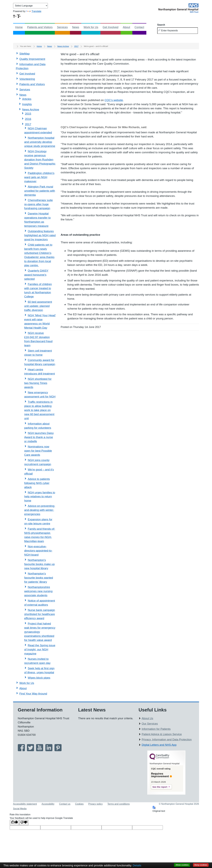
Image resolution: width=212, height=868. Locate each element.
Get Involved (110, 27)
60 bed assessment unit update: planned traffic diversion (38, 306)
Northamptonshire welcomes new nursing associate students (38, 591)
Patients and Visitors (40, 27)
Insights (27, 104)
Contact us (65, 804)
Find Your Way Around (33, 694)
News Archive (63, 46)
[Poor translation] (24, 823)
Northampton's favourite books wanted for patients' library (39, 578)
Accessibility (48, 804)
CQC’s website (114, 100)
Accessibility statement (25, 804)
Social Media (20, 809)
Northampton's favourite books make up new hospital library (40, 564)
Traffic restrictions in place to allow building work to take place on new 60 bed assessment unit (39, 410)
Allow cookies (182, 865)
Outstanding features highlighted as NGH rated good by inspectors (40, 235)
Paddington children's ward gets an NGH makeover (39, 177)
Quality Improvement (32, 59)
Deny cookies (201, 865)
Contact (139, 27)
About (126, 27)
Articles (27, 99)
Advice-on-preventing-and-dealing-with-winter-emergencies (40, 510)
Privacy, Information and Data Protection (167, 739)
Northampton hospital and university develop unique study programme (40, 142)
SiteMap (25, 54)
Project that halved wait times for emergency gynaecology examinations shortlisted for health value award (40, 632)
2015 (28, 114)
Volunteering (27, 79)
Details (137, 865)
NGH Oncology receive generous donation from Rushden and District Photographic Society (40, 160)
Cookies (79, 804)
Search (161, 25)
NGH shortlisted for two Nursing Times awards (38, 383)
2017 (76, 46)
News (76, 27)
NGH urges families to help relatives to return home (40, 497)
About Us (147, 718)
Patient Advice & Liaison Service (162, 734)
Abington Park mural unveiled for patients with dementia (40, 191)
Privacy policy (96, 804)
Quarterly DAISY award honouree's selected (36, 275)
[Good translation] (14, 823)
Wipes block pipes (39, 678)
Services (62, 27)
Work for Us (91, 27)
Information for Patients (156, 729)
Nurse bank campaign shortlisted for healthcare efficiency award (40, 614)
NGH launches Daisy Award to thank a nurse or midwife (39, 437)
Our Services (150, 724)
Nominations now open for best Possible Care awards (38, 451)
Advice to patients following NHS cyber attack (37, 483)
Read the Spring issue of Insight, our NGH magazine (40, 649)
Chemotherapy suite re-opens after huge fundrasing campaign (39, 204)
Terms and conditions (119, 804)
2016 (28, 119)
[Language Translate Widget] (30, 6)
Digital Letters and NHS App (159, 745)
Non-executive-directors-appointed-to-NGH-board (38, 551)
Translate (34, 11)
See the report (160, 787)
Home (19, 27)
